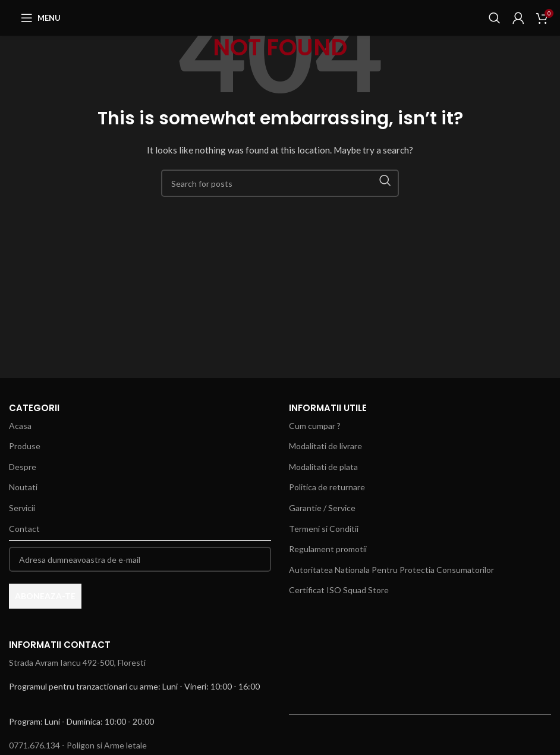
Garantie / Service (322, 508)
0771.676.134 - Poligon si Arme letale (78, 745)
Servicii (22, 508)
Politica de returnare (327, 487)
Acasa (20, 426)
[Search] (495, 18)
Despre (23, 467)
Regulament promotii (328, 549)
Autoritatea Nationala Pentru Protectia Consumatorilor (391, 570)
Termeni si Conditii (324, 529)
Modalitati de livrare (325, 446)
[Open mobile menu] (41, 18)
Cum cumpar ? (315, 426)
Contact (24, 529)
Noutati (23, 487)
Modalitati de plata (323, 467)
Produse (25, 446)
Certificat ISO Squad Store (339, 590)
